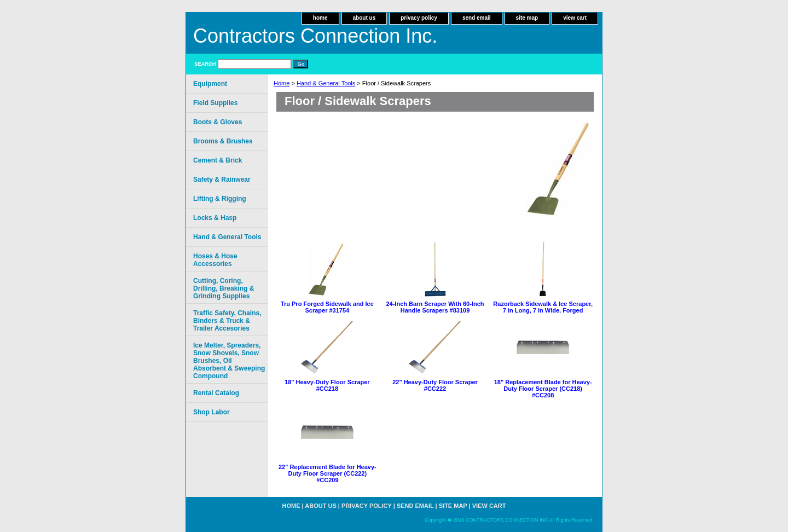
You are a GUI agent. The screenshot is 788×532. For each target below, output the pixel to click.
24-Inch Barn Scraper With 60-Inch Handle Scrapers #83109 (435, 307)
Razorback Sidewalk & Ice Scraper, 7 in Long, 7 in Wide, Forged (543, 307)
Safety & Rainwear (222, 180)
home (320, 18)
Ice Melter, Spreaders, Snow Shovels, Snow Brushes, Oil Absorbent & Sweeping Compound (229, 361)
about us (364, 18)
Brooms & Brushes (223, 141)
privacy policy (419, 18)
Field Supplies (215, 103)
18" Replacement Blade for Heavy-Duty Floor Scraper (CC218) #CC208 (543, 389)
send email (477, 18)
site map (527, 18)
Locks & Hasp (215, 218)
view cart (575, 18)
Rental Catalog (216, 393)
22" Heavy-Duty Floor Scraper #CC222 (435, 385)
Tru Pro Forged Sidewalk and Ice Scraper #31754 (327, 307)
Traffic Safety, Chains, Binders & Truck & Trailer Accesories (227, 321)
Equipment (210, 84)
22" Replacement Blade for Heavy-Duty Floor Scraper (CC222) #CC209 (328, 473)
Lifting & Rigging (220, 199)
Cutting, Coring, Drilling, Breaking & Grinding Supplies (224, 288)
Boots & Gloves (218, 122)
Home (282, 83)
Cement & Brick (218, 160)
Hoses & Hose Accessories (215, 260)
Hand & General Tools (326, 83)
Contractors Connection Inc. (315, 36)
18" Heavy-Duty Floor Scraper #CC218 (327, 385)
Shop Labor (212, 412)
